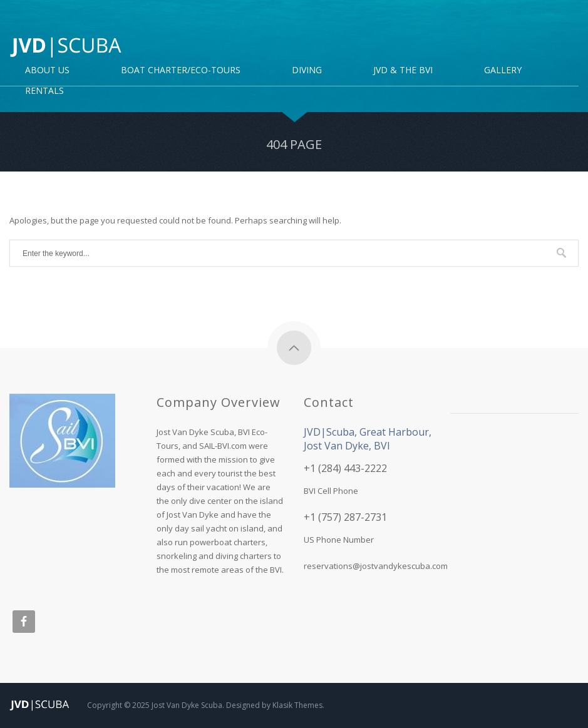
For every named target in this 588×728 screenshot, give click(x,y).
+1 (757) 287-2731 (345, 517)
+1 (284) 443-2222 (345, 468)
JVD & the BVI (403, 71)
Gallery (503, 71)
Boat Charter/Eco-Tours (181, 71)
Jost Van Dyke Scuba (187, 705)
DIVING (307, 71)
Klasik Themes (297, 705)
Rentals (44, 91)
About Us (47, 71)
